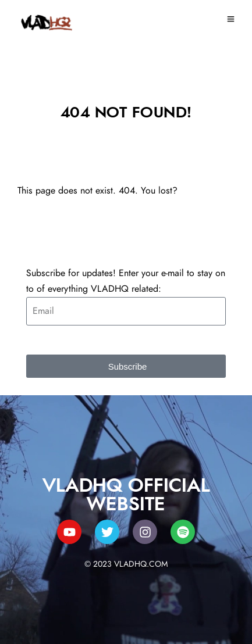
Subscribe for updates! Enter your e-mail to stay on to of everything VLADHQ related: (126, 281)
